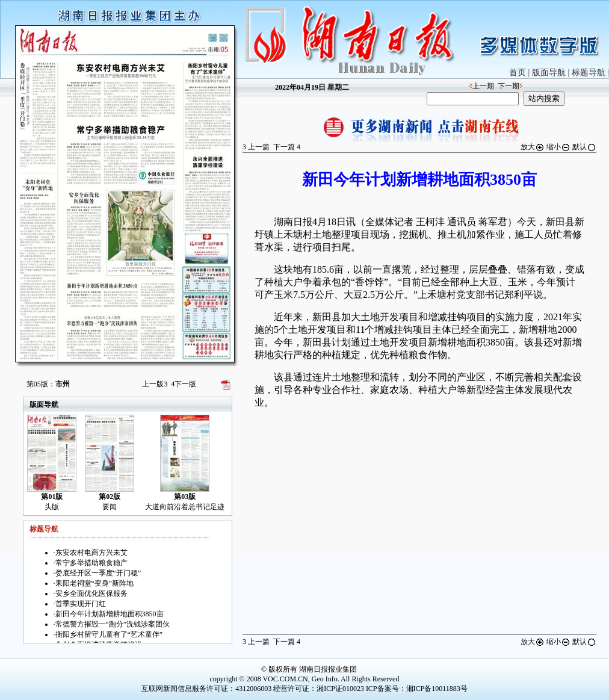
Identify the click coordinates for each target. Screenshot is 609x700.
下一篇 (287, 147)
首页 (518, 73)
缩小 (558, 147)
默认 (584, 147)
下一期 (509, 86)
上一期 (483, 86)
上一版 (155, 384)
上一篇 (256, 147)
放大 (533, 147)
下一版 (184, 384)
